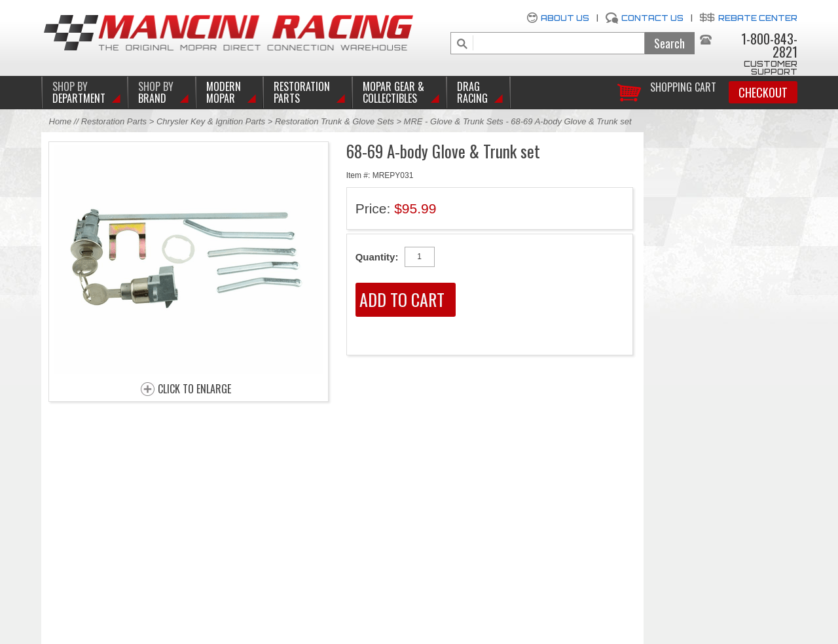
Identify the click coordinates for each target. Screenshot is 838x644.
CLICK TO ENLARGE (194, 389)
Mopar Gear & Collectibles (393, 92)
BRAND (156, 92)
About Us (565, 18)
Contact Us (652, 18)
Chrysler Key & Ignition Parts (211, 121)
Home (61, 121)
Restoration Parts (302, 92)
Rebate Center (758, 18)
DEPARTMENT (79, 92)
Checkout (763, 92)
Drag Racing (472, 92)
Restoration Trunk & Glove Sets (335, 121)
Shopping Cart (683, 86)
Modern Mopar (224, 92)
